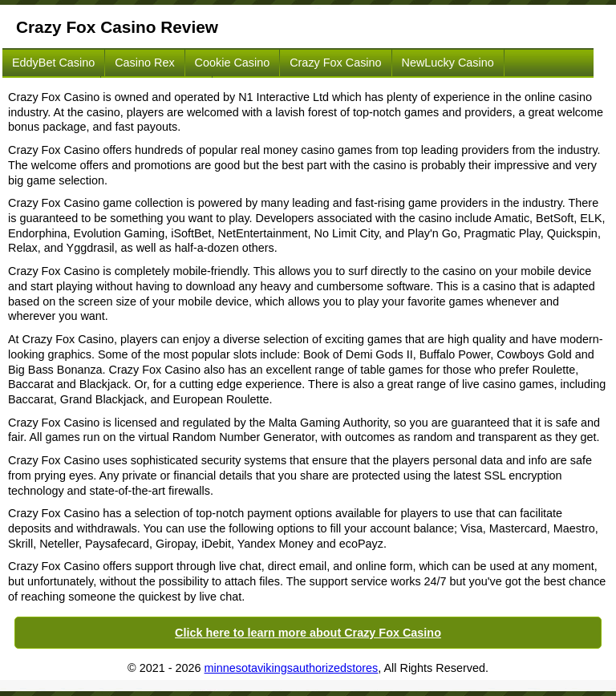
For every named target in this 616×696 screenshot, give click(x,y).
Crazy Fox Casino (335, 63)
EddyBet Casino (53, 63)
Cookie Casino (233, 63)
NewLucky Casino (448, 63)
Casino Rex (144, 63)
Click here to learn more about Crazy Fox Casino (308, 633)
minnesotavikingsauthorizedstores (292, 668)
